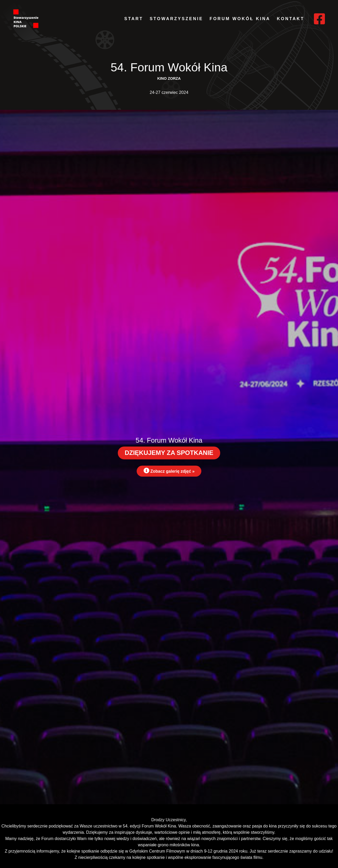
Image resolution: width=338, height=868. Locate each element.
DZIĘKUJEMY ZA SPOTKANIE (169, 453)
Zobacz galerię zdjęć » (169, 471)
